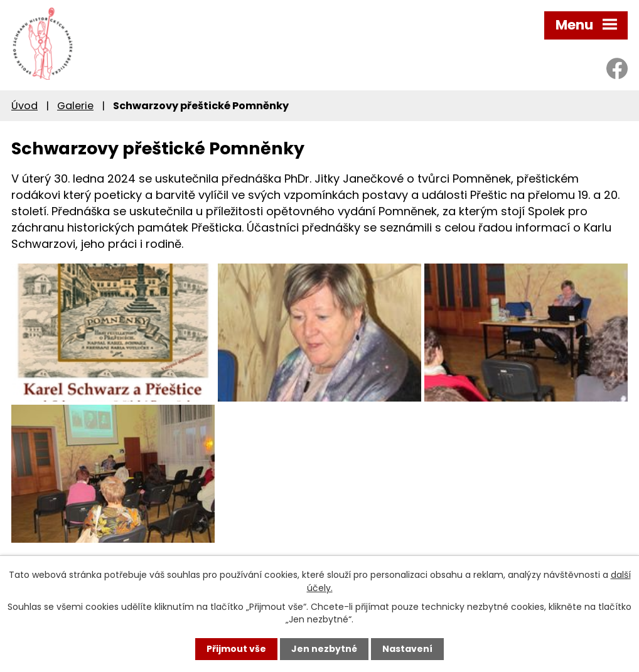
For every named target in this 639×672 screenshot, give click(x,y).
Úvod (24, 106)
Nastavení (407, 649)
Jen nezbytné (324, 649)
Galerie (75, 106)
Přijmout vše (236, 649)
